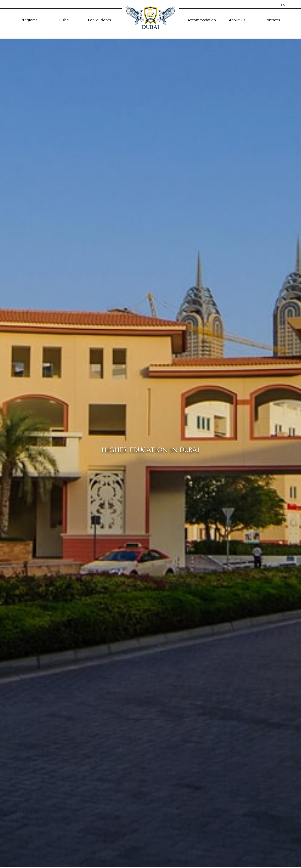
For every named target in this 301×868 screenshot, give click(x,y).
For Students (99, 20)
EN (283, 5)
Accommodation (202, 20)
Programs (29, 20)
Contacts (272, 20)
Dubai (64, 20)
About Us (237, 20)
